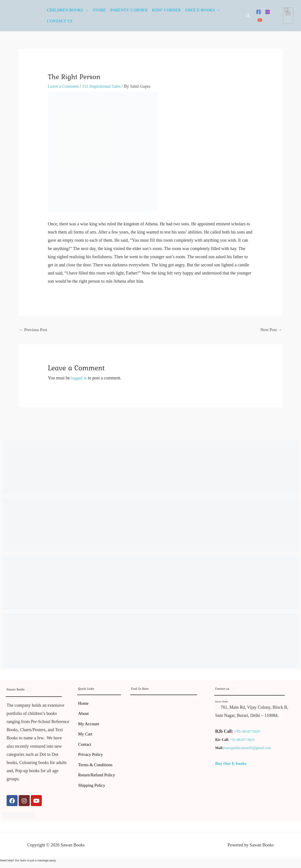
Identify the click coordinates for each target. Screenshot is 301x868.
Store (99, 10)
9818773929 (251, 732)
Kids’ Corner (166, 10)
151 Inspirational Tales (104, 86)
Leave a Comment (64, 86)
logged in (79, 378)
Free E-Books (200, 10)
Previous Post (34, 330)
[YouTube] (260, 20)
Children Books (65, 10)
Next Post (271, 330)
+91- (238, 732)
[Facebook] (259, 12)
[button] (248, 16)
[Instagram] (268, 12)
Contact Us (60, 21)
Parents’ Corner (129, 10)
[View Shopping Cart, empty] (288, 16)
